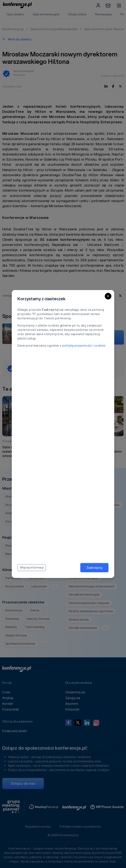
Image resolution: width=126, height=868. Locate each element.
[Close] (108, 296)
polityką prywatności (77, 346)
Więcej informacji (32, 568)
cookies (100, 346)
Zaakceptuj (94, 568)
